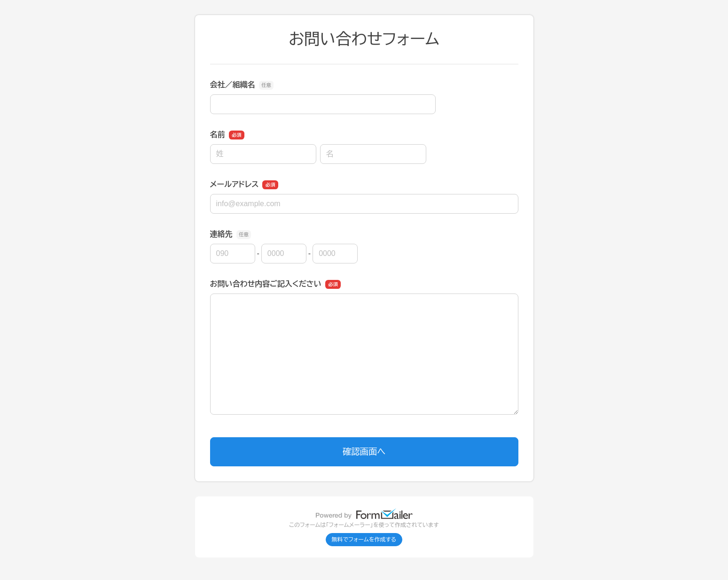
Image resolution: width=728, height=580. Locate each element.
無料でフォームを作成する (364, 540)
